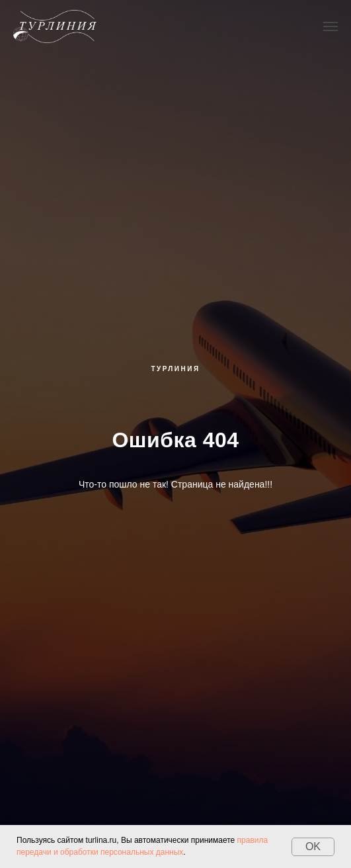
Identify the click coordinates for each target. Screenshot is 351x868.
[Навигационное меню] (331, 26)
